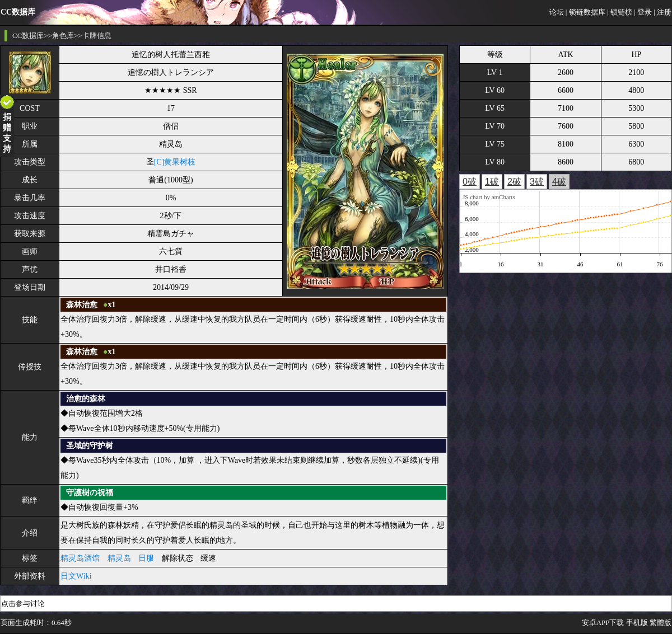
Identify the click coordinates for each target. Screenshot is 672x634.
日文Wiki (76, 576)
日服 (146, 558)
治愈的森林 (86, 399)
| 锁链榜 (620, 12)
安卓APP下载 (603, 623)
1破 (492, 182)
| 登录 (643, 12)
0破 (470, 182)
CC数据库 (28, 36)
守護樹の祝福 (90, 493)
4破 (559, 182)
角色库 (63, 36)
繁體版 (661, 623)
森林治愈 (82, 305)
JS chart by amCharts (489, 197)
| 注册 (662, 12)
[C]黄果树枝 (175, 162)
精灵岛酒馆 (80, 558)
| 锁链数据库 (585, 12)
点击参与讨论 (23, 604)
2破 (514, 182)
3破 (537, 182)
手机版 (637, 623)
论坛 (557, 12)
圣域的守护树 (90, 446)
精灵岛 (119, 558)
